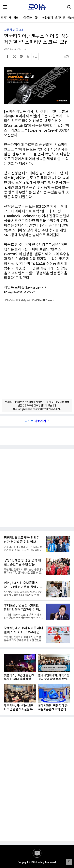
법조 (16, 18)
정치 (37, 18)
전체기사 (6, 18)
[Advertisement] (37, 354)
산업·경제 (47, 18)
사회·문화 (26, 18)
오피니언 (60, 18)
